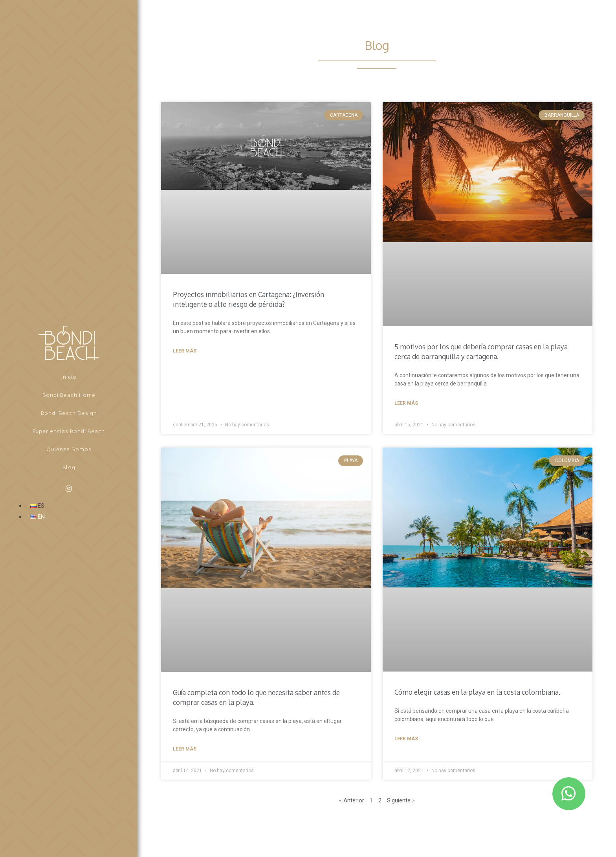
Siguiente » (401, 800)
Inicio (69, 377)
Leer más (185, 351)
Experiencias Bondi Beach (69, 431)
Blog (69, 467)
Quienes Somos (69, 449)
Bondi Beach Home (69, 395)
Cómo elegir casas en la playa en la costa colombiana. (481, 692)
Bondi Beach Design (69, 413)
